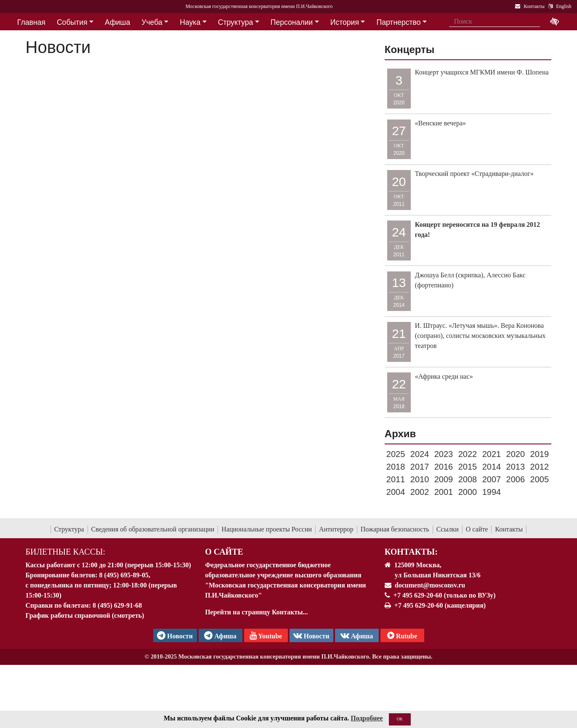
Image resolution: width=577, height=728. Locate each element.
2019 (540, 454)
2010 (420, 479)
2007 (492, 479)
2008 (468, 479)
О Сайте (224, 552)
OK (400, 720)
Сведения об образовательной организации (153, 529)
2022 (468, 454)
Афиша (357, 635)
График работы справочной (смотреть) (85, 615)
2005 (540, 479)
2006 (516, 479)
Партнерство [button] (399, 22)
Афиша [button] (117, 22)
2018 (396, 467)
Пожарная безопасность (395, 529)
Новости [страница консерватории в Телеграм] (175, 635)
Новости (311, 635)
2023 (444, 454)
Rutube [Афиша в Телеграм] (402, 635)
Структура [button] (235, 22)
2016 (444, 467)
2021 (492, 454)
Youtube (266, 635)
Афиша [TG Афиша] (220, 635)
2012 (540, 467)
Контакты (509, 529)
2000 (468, 492)
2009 (444, 479)
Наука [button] (190, 22)
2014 (492, 467)
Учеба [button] (152, 22)
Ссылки (448, 529)
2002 (420, 492)
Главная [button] (31, 22)
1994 (492, 492)
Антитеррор (336, 529)
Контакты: (411, 552)
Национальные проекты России (267, 529)
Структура (69, 529)
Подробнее (367, 719)
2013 (516, 467)
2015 (468, 467)
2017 (420, 467)
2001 (444, 492)
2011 (396, 479)
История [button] (345, 22)
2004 (396, 492)
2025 (396, 454)
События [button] (72, 22)
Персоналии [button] (292, 22)
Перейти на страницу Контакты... (256, 612)
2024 (420, 454)
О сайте (477, 529)
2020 (516, 454)
